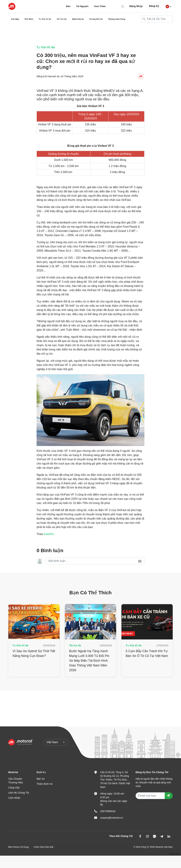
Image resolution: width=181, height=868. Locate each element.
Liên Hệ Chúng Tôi (19, 793)
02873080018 (108, 811)
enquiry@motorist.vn (112, 818)
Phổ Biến (29, 19)
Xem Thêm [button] (100, 6)
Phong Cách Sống (117, 19)
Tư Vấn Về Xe (45, 19)
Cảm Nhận (14, 798)
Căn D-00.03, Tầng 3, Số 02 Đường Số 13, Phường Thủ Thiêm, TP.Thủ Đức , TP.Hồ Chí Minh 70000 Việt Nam (115, 780)
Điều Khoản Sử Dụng (18, 847)
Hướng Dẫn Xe (96, 19)
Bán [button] (68, 6)
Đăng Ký (154, 6)
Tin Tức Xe (62, 19)
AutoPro (49, 534)
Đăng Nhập (136, 6)
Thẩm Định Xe (45, 784)
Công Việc (14, 788)
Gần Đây (15, 19)
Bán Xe (41, 779)
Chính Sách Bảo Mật (44, 847)
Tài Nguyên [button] (82, 6)
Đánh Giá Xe (78, 19)
